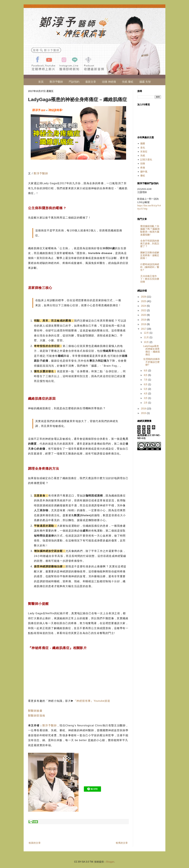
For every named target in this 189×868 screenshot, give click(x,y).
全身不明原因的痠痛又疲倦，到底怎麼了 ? (150, 244)
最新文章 (91, 82)
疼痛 (143, 168)
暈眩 (143, 176)
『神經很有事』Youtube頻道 (92, 701)
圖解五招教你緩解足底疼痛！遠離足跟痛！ (150, 255)
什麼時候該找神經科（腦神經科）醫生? (150, 267)
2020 (144, 315)
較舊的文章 (122, 843)
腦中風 (144, 172)
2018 (144, 324)
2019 (144, 320)
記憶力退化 (146, 160)
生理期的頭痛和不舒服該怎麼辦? (151, 362)
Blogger (110, 862)
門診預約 (74, 82)
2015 (144, 413)
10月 (147, 342)
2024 (144, 306)
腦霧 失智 (145, 82)
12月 (147, 333)
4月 (146, 394)
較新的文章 (35, 843)
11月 (147, 337)
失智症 (144, 152)
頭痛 (143, 164)
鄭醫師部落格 (37, 716)
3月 (146, 398)
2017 (144, 329)
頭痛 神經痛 (109, 82)
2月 (146, 403)
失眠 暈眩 (128, 82)
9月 (146, 371)
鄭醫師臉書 (35, 711)
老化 (143, 148)
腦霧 (143, 143)
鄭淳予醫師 (56, 82)
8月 (146, 375)
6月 (146, 384)
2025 (144, 301)
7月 (146, 380)
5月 (146, 389)
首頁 (41, 82)
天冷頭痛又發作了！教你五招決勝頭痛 (150, 279)
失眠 (143, 156)
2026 (144, 297)
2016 (144, 409)
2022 (144, 310)
